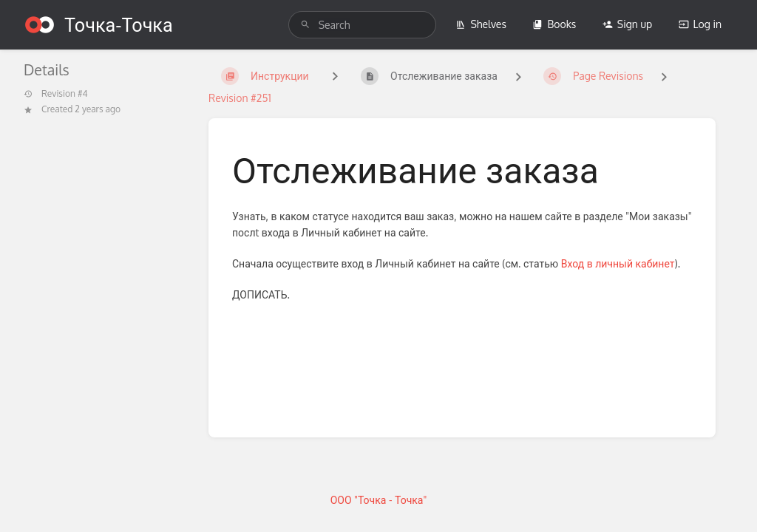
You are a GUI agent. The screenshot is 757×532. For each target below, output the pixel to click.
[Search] (305, 25)
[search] (362, 25)
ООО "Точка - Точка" (379, 500)
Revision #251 (240, 98)
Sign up (627, 24)
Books (554, 24)
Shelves (481, 24)
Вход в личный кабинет (618, 263)
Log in (700, 24)
